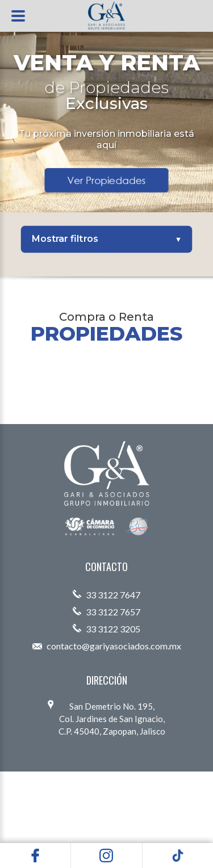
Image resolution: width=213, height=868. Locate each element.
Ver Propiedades (106, 180)
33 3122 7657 (106, 612)
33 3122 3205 (106, 629)
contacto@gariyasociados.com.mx (107, 646)
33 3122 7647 (106, 595)
